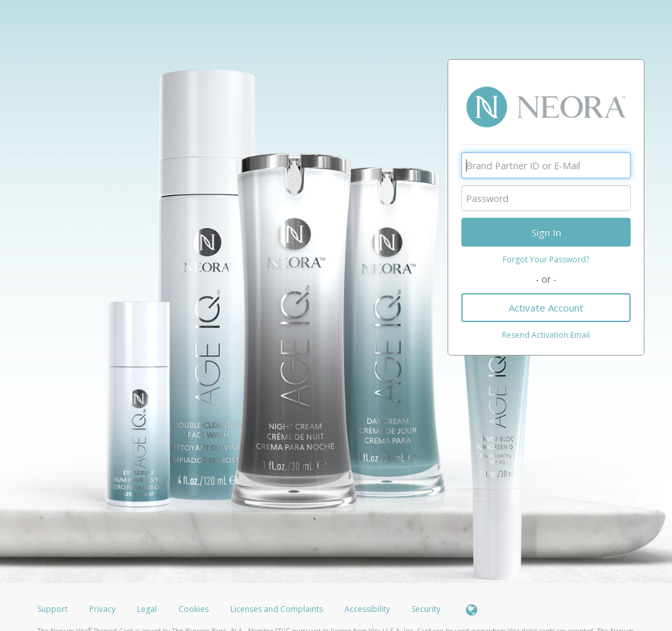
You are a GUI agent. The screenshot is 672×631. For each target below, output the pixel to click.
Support (52, 609)
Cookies (194, 609)
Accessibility (367, 609)
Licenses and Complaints (278, 609)
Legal (147, 609)
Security (426, 609)
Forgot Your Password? (546, 259)
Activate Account (546, 308)
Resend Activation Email (546, 335)
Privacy (102, 609)
